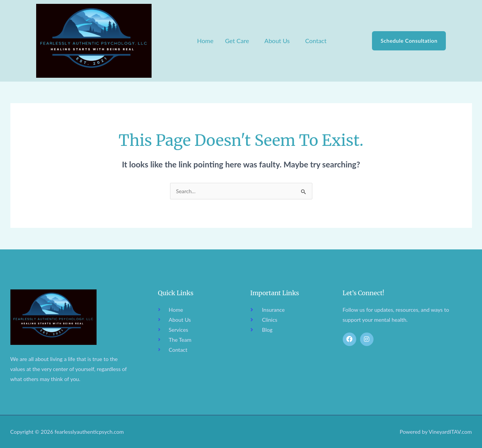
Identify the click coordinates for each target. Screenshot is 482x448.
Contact (316, 41)
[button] (238, 41)
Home (205, 41)
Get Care (237, 41)
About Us (277, 41)
